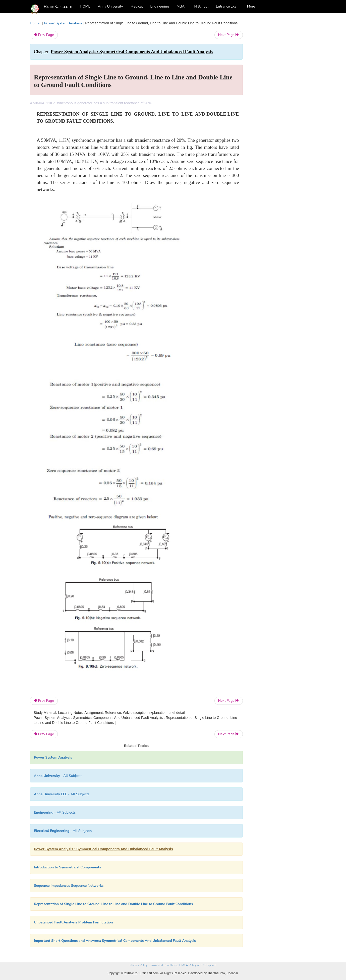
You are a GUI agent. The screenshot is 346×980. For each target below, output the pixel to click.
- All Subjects (58, 776)
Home (35, 23)
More (251, 6)
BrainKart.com (58, 7)
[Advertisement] (283, 96)
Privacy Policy (138, 965)
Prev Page (44, 35)
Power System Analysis (63, 23)
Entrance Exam (228, 6)
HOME (85, 6)
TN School (200, 6)
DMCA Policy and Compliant (198, 965)
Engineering (160, 6)
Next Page (229, 35)
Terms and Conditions (163, 965)
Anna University (110, 6)
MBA (181, 6)
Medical (137, 6)
